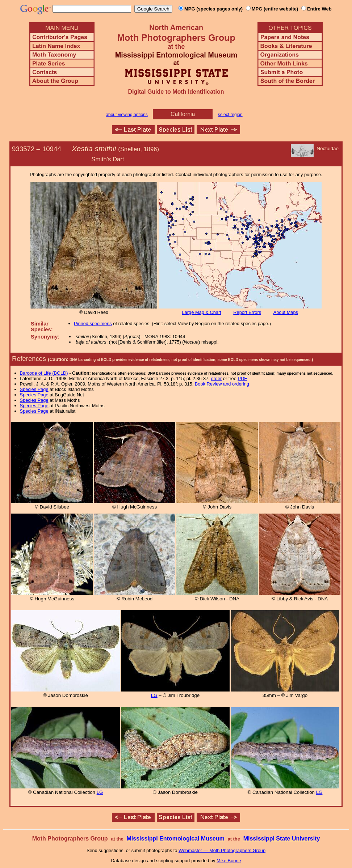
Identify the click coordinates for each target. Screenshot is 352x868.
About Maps (286, 312)
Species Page (34, 389)
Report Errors (247, 312)
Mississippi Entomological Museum (175, 839)
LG (154, 695)
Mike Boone (229, 861)
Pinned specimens (93, 324)
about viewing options (127, 115)
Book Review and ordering (222, 384)
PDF (242, 378)
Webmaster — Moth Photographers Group (222, 850)
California (183, 114)
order (216, 378)
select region (230, 115)
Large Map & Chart (202, 312)
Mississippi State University (282, 839)
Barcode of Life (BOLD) (44, 373)
